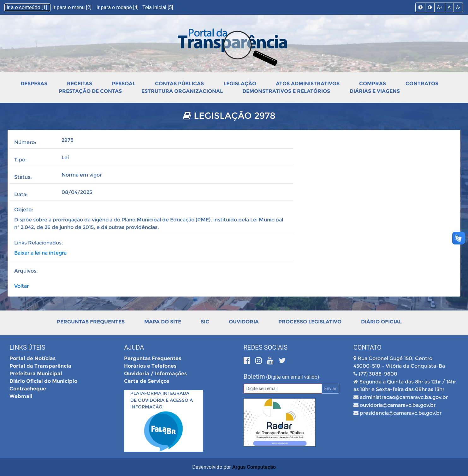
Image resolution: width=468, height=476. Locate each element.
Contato (367, 347)
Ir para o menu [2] (73, 7)
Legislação (240, 84)
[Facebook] (248, 361)
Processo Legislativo (310, 322)
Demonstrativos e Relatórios (286, 91)
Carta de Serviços (147, 381)
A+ (440, 7)
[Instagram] (260, 361)
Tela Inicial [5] (158, 7)
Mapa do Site (163, 322)
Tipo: (21, 160)
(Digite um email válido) (293, 377)
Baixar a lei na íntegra (40, 253)
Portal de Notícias (33, 358)
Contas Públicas (179, 84)
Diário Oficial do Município (43, 381)
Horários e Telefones (150, 366)
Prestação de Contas (90, 91)
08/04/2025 (77, 192)
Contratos (422, 84)
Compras (373, 84)
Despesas (34, 84)
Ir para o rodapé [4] (118, 7)
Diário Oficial (381, 322)
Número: (25, 142)
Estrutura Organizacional (182, 91)
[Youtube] (271, 361)
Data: (21, 194)
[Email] (283, 389)
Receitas (80, 84)
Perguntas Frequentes (91, 322)
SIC (205, 322)
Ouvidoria (244, 322)
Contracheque (28, 389)
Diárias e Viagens (375, 91)
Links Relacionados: (39, 243)
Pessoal (124, 84)
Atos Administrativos (308, 84)
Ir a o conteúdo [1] (27, 7)
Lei (65, 157)
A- (458, 7)
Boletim (254, 377)
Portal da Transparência (40, 366)
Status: (23, 177)
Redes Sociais (266, 347)
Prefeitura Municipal (36, 374)
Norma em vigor (82, 175)
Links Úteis (27, 347)
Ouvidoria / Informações (155, 374)
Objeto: (24, 210)
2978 (68, 140)
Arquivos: (26, 271)
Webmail (21, 396)
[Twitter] (282, 361)
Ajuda (134, 347)
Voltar (21, 286)
